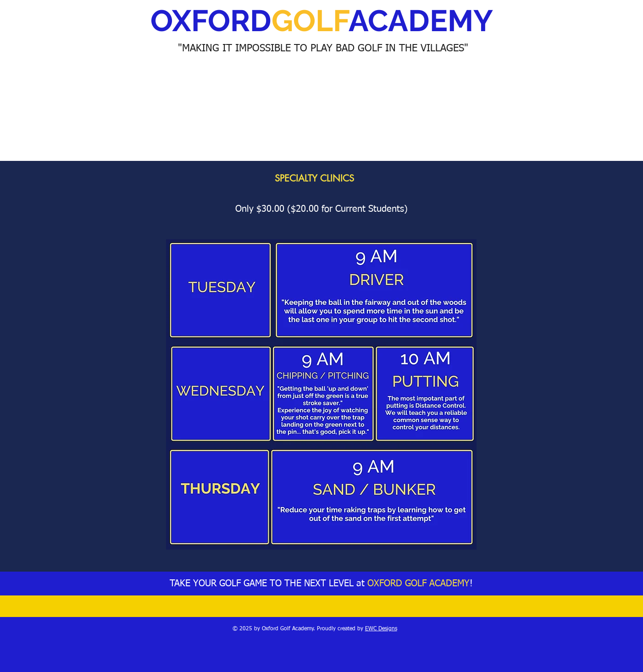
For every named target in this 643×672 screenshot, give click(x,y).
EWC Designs (381, 629)
